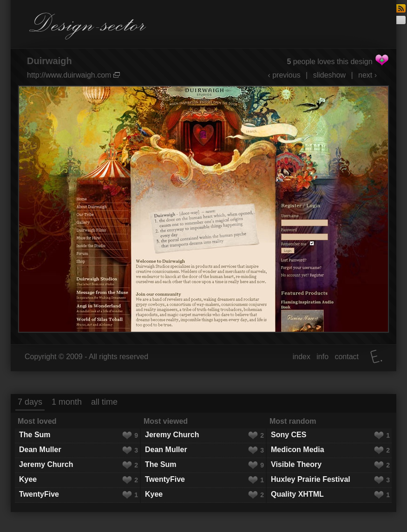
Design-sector (88, 26)
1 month (67, 402)
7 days (30, 402)
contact (347, 357)
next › (368, 75)
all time (104, 402)
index (302, 357)
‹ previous (284, 75)
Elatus (376, 357)
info (322, 357)
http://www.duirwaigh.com (73, 75)
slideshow (329, 75)
